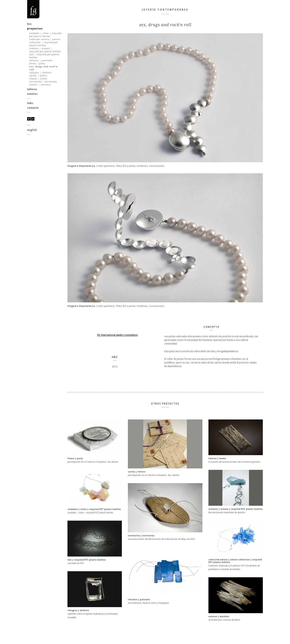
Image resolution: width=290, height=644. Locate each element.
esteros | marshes (40, 85)
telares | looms (38, 79)
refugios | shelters (40, 73)
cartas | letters (38, 76)
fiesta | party (37, 64)
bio (29, 24)
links (30, 103)
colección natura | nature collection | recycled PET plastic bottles (45, 42)
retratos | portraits (41, 61)
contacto (33, 108)
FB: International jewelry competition (117, 335)
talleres (32, 89)
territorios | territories (43, 82)
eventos (32, 94)
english (32, 130)
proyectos (35, 29)
